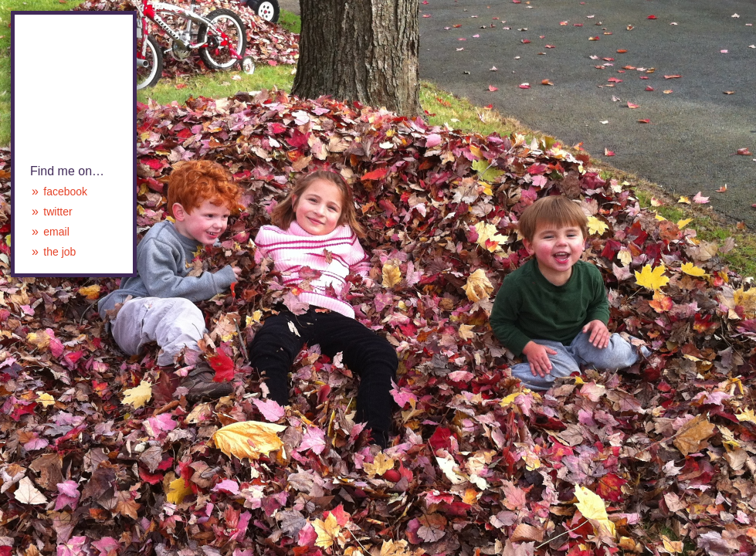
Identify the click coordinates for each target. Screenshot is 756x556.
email (56, 232)
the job (59, 252)
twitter (58, 212)
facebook (65, 192)
